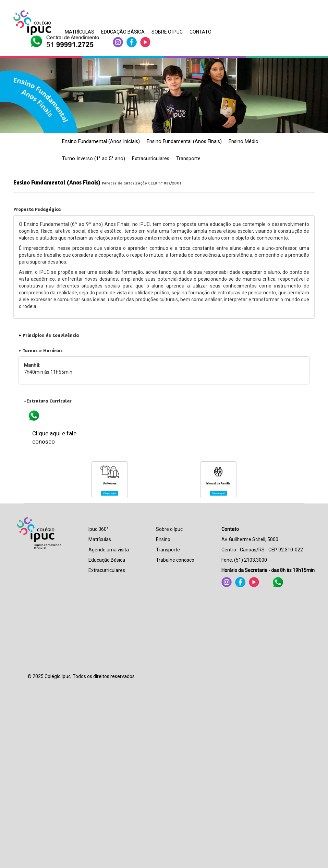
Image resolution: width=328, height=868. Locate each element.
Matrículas (100, 539)
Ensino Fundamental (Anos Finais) (184, 142)
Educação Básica (107, 560)
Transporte (188, 159)
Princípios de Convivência (49, 335)
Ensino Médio (244, 142)
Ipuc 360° (98, 529)
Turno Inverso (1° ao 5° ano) (94, 159)
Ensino (163, 539)
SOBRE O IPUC (167, 32)
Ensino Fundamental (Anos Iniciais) (101, 142)
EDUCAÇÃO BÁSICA (123, 32)
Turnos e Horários (41, 350)
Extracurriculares (151, 159)
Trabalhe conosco (175, 560)
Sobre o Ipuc (169, 529)
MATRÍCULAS (80, 32)
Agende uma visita (109, 550)
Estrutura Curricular (48, 401)
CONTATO (201, 32)
